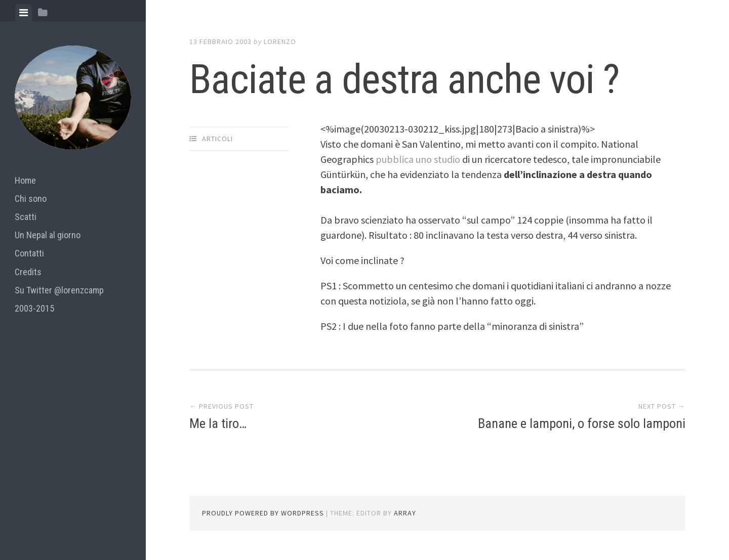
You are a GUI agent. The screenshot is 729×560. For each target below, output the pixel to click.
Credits (28, 272)
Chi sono (31, 199)
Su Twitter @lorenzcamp (59, 290)
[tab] (24, 13)
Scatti (26, 217)
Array (405, 513)
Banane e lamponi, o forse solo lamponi (582, 423)
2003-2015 (34, 308)
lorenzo (280, 41)
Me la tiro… (218, 423)
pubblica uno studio (419, 159)
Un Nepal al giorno (48, 235)
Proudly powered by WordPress (263, 513)
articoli (217, 139)
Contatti (29, 253)
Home (25, 180)
